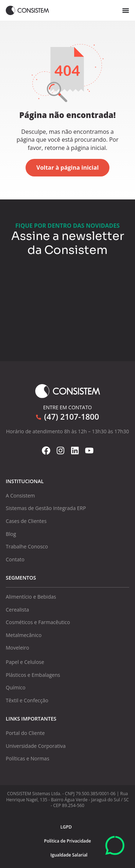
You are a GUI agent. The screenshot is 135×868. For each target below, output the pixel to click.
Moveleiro (17, 648)
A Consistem (20, 496)
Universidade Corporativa (36, 746)
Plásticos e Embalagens (33, 675)
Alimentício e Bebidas (31, 597)
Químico (16, 687)
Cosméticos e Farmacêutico (38, 622)
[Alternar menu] (126, 10)
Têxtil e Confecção (27, 700)
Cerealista (17, 610)
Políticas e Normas (28, 758)
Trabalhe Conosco (27, 546)
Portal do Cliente (25, 733)
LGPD (66, 827)
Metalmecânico (24, 635)
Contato (15, 559)
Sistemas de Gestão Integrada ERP (46, 508)
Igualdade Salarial (69, 855)
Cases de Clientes (26, 521)
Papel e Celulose (25, 662)
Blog (11, 534)
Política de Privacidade (67, 841)
